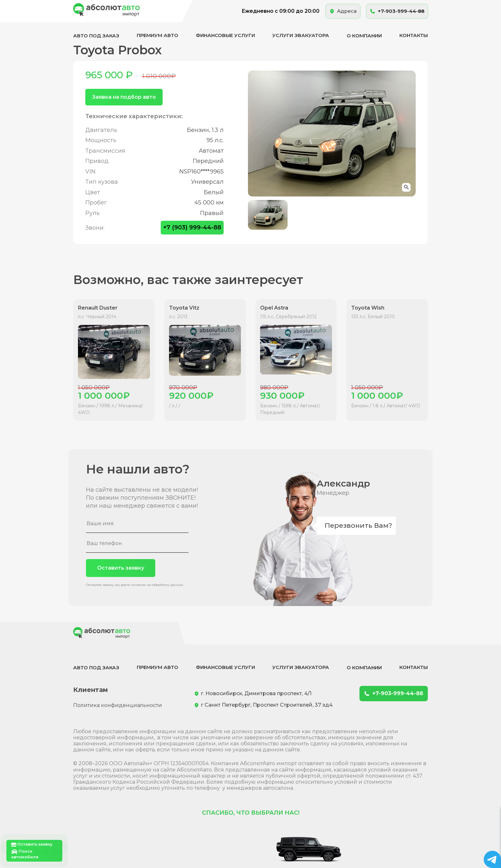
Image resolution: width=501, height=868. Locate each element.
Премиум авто (158, 35)
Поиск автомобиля (25, 854)
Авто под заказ (96, 36)
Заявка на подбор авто (124, 97)
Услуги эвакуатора (301, 35)
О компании (364, 36)
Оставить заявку (121, 568)
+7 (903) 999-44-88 (192, 227)
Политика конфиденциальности (118, 705)
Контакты (414, 35)
